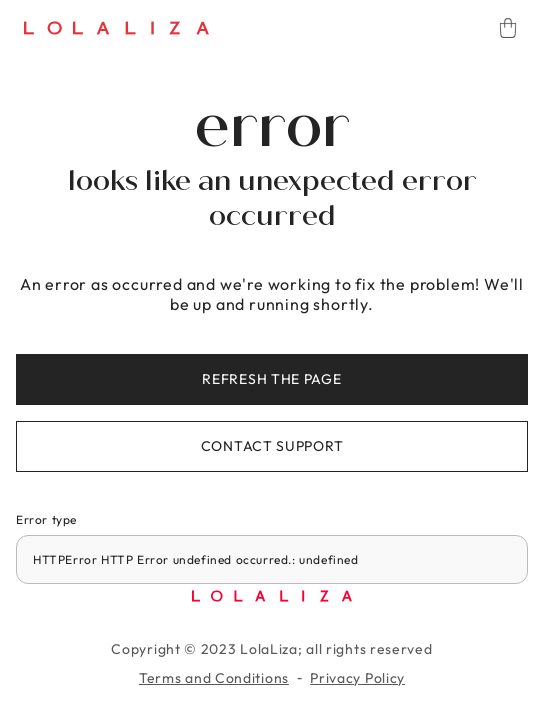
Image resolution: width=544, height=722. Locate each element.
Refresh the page (271, 379)
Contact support (272, 446)
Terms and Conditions (214, 678)
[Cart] (508, 28)
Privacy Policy (357, 678)
